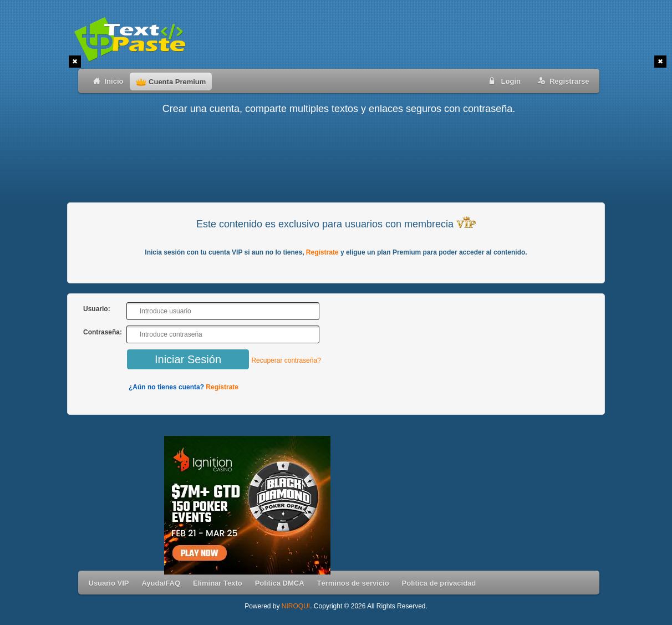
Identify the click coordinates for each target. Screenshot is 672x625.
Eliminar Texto (218, 583)
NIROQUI (296, 606)
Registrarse (561, 81)
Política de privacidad (439, 583)
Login (503, 81)
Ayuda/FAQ (161, 583)
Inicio (106, 81)
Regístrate (322, 252)
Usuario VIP (109, 583)
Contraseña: (103, 332)
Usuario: (97, 309)
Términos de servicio (353, 583)
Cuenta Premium (171, 82)
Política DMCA (280, 583)
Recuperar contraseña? (286, 360)
